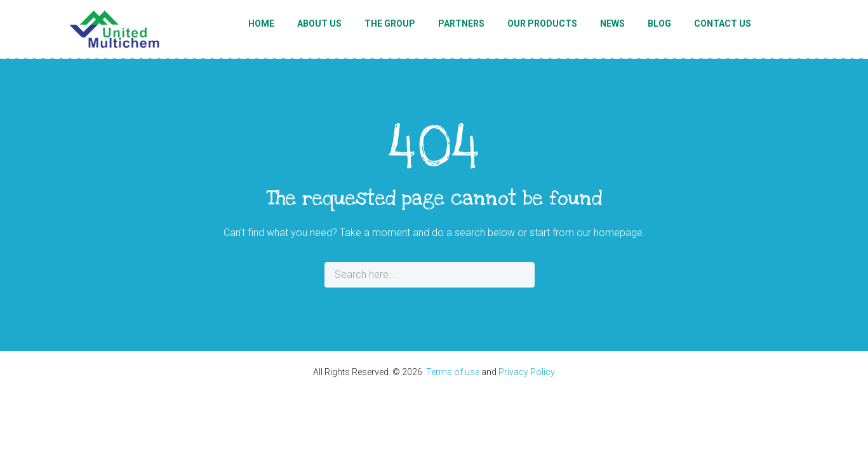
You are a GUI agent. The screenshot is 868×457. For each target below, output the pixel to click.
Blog (659, 23)
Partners (461, 23)
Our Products (542, 23)
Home (261, 23)
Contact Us (723, 23)
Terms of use (453, 372)
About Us (319, 23)
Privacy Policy (527, 372)
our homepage (610, 233)
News (612, 23)
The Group (390, 23)
